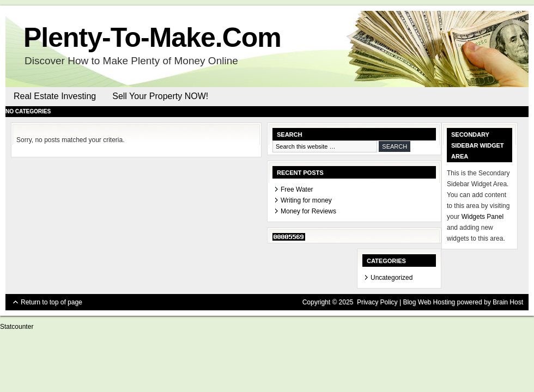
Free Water (297, 189)
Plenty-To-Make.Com (152, 38)
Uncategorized (392, 278)
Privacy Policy (377, 302)
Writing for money (306, 200)
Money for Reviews (308, 211)
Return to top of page (51, 302)
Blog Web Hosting (429, 302)
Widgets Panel (483, 217)
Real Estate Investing (55, 96)
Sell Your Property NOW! (160, 96)
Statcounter (17, 327)
